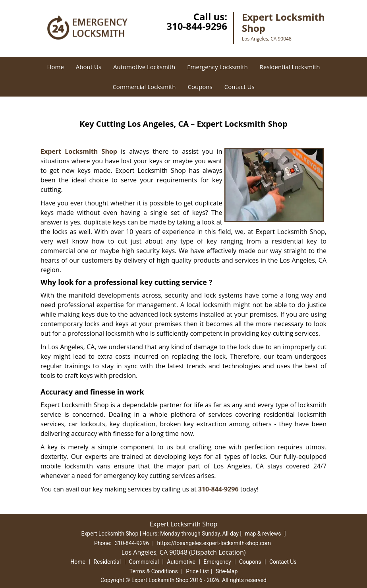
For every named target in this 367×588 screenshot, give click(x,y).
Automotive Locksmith (144, 67)
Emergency (217, 562)
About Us (89, 67)
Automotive (181, 562)
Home (55, 67)
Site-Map (227, 571)
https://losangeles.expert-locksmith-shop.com (214, 543)
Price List (197, 571)
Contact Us (240, 87)
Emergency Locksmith (217, 67)
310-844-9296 (197, 26)
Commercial (144, 562)
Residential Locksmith (290, 67)
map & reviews (264, 534)
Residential (107, 562)
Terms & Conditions (154, 571)
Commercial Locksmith (144, 87)
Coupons (200, 87)
